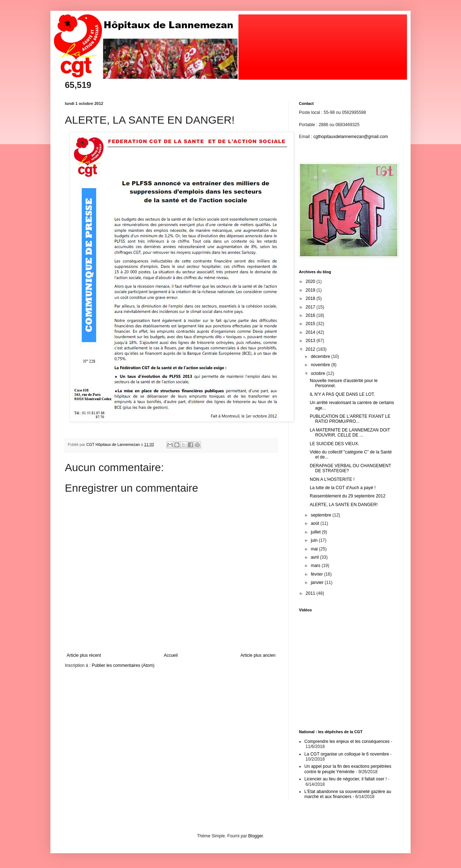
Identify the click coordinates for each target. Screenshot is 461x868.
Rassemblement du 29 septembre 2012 (348, 496)
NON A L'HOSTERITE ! (332, 479)
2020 (311, 282)
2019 (311, 290)
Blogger (256, 836)
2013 (311, 341)
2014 (311, 332)
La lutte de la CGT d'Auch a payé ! (343, 488)
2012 (311, 349)
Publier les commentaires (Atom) (123, 665)
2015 (311, 324)
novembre (321, 365)
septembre (322, 515)
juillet (316, 532)
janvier (318, 583)
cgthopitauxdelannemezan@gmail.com (351, 137)
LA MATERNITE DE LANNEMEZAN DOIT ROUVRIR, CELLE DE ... (350, 433)
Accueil (171, 655)
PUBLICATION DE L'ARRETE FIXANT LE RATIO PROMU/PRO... (350, 419)
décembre (321, 356)
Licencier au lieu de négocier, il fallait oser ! (346, 779)
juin (315, 540)
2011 (311, 593)
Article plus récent (84, 655)
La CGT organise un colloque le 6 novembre (347, 754)
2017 (311, 307)
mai (315, 549)
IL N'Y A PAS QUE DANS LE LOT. (342, 394)
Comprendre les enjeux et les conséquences (347, 741)
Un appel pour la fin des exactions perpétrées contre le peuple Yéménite (348, 769)
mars (316, 566)
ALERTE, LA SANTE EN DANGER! (344, 505)
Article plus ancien (258, 655)
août (316, 523)
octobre (319, 373)
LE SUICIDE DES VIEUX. (334, 444)
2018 (311, 298)
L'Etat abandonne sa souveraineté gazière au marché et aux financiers (348, 794)
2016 (311, 315)
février (317, 574)
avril (315, 557)
